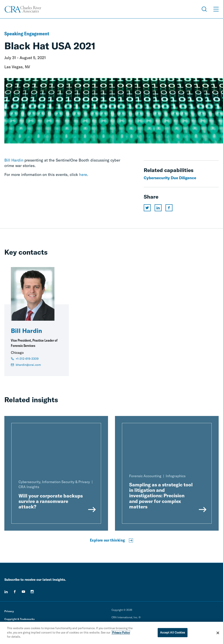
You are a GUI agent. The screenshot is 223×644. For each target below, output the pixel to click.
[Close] (218, 633)
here (83, 175)
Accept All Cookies (173, 632)
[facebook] (15, 592)
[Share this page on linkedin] (158, 208)
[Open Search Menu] (204, 9)
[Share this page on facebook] (169, 208)
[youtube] (24, 592)
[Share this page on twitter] (147, 208)
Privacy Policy (121, 632)
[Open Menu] (216, 9)
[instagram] (32, 592)
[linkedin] (6, 592)
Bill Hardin (14, 160)
